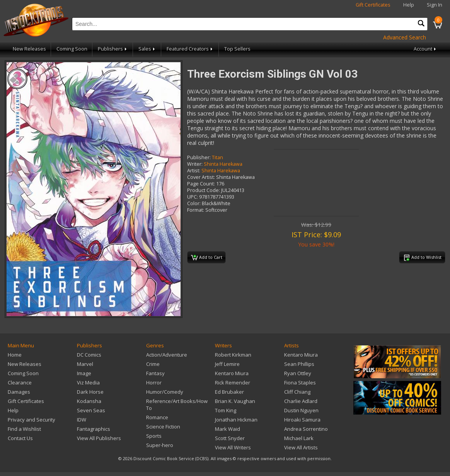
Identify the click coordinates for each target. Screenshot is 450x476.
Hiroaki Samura (302, 420)
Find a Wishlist (24, 429)
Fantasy (155, 373)
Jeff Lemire (227, 364)
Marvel (85, 364)
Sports (154, 436)
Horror (154, 382)
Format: (196, 210)
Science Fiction (163, 427)
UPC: (193, 197)
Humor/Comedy (165, 392)
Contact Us (20, 438)
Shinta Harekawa (223, 164)
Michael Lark (299, 438)
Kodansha (89, 401)
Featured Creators (190, 49)
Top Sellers (237, 49)
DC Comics (89, 355)
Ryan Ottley (298, 373)
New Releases (29, 49)
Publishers (113, 49)
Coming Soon (72, 49)
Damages (19, 392)
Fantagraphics (94, 429)
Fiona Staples (300, 382)
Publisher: (199, 157)
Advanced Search (405, 37)
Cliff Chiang (297, 392)
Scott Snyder (230, 438)
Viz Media (88, 382)
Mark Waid (228, 429)
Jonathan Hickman (236, 420)
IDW (82, 420)
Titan (217, 157)
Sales (147, 49)
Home (15, 355)
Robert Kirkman (233, 355)
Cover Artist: (201, 177)
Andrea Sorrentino (306, 429)
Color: (194, 203)
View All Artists (301, 447)
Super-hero (160, 445)
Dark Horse (90, 392)
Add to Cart (207, 258)
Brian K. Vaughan (235, 401)
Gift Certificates (373, 5)
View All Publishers (99, 438)
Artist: (194, 171)
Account (425, 49)
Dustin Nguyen (301, 410)
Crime (153, 364)
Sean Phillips (299, 364)
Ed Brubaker (229, 392)
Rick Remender (233, 382)
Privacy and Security (32, 420)
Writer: (195, 164)
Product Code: (204, 190)
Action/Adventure (167, 355)
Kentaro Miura (232, 373)
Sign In (435, 5)
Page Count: (201, 184)
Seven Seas (91, 410)
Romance (157, 417)
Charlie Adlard (301, 401)
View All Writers (233, 447)
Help (409, 5)
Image (84, 373)
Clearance (20, 382)
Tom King (226, 410)
